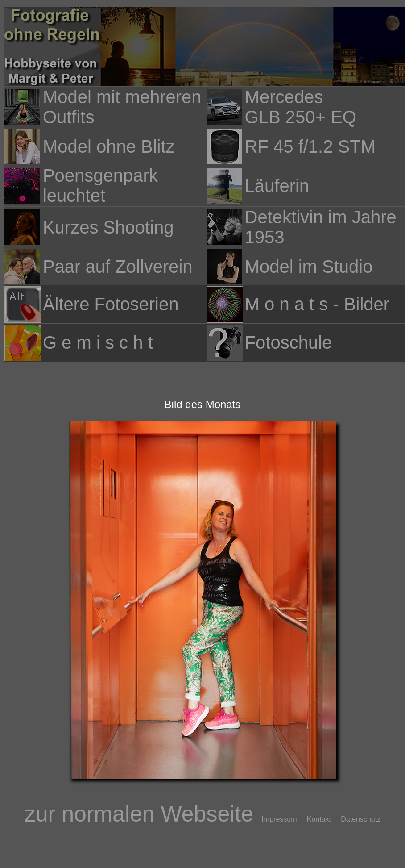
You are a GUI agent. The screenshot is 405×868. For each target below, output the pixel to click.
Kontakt (323, 819)
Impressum (283, 819)
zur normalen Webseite (142, 814)
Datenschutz (361, 819)
